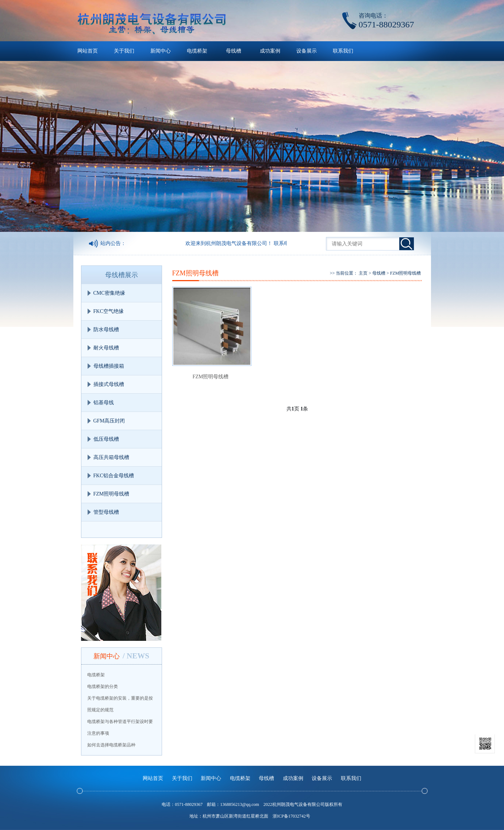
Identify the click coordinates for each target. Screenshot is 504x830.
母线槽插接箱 (109, 366)
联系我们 (343, 51)
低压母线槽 (106, 439)
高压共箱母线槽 (111, 457)
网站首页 (88, 51)
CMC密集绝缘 (109, 293)
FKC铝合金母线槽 (114, 476)
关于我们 (124, 51)
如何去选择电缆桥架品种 (111, 745)
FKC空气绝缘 (109, 311)
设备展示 (307, 51)
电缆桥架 (197, 51)
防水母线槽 (106, 330)
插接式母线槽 (109, 384)
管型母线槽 (106, 512)
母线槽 (234, 51)
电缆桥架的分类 (103, 686)
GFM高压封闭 (109, 421)
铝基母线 (104, 403)
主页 (363, 273)
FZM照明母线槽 (111, 494)
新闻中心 (161, 51)
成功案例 (270, 51)
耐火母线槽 (106, 348)
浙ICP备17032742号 (291, 816)
